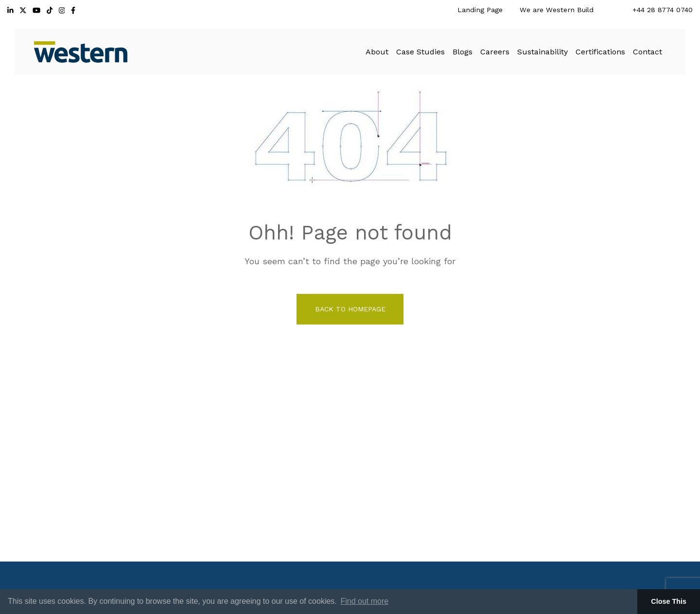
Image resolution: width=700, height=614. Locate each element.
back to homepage (350, 309)
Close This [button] (669, 601)
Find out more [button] (364, 601)
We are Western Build (557, 10)
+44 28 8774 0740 (663, 10)
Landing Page (480, 10)
